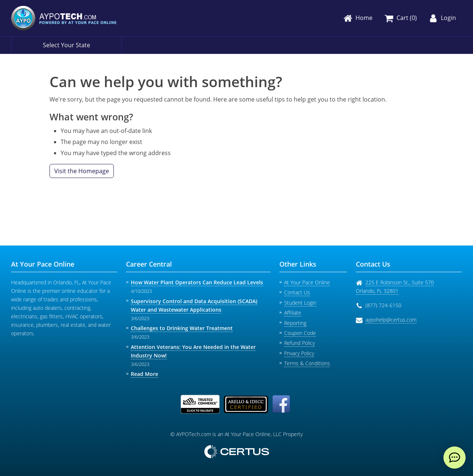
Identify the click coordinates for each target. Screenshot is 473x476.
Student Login (300, 303)
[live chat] (455, 458)
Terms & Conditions (307, 363)
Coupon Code (300, 333)
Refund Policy (300, 343)
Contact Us (297, 292)
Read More (144, 374)
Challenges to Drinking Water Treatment (182, 328)
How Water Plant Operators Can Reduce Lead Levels (197, 282)
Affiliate (293, 313)
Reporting (295, 323)
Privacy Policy (299, 353)
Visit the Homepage (82, 171)
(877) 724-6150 (383, 305)
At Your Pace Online (307, 282)
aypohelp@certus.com (391, 320)
